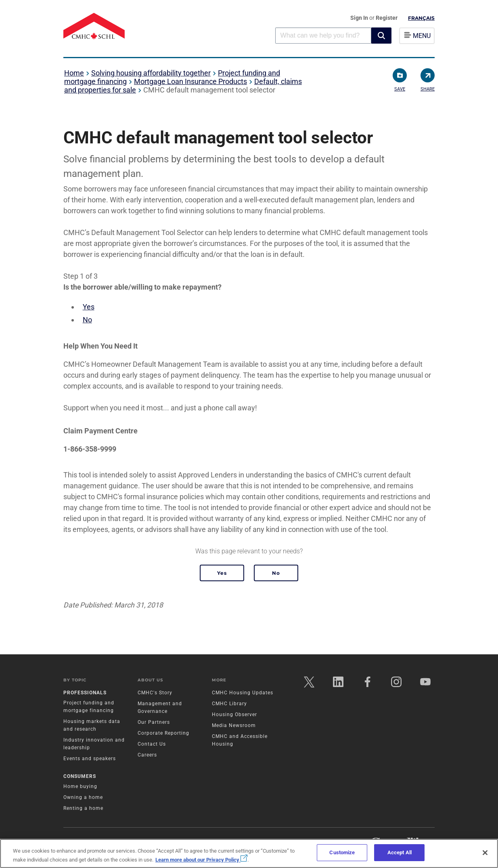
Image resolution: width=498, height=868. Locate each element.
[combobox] (323, 35)
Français (421, 18)
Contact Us (152, 744)
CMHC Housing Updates (243, 693)
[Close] (485, 853)
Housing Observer (234, 715)
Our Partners (154, 723)
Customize (342, 852)
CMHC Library (229, 704)
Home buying (80, 786)
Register (387, 18)
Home (74, 73)
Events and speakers (90, 759)
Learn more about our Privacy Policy (201, 860)
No (87, 320)
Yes (89, 307)
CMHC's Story (155, 693)
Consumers (80, 776)
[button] (381, 36)
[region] (249, 853)
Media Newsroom (234, 726)
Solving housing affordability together (151, 73)
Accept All (400, 852)
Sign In (360, 18)
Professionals (85, 693)
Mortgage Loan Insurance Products (190, 81)
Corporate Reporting (163, 733)
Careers (147, 755)
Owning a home (83, 797)
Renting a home (83, 808)
